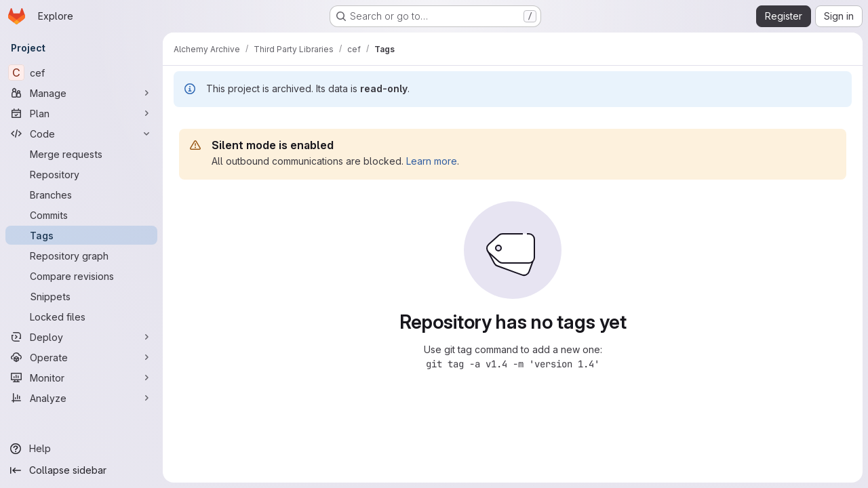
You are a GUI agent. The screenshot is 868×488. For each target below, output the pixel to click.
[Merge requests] (81, 154)
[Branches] (81, 195)
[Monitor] (81, 378)
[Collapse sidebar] (81, 470)
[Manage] (81, 93)
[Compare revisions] (81, 276)
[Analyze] (81, 398)
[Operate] (81, 357)
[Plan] (81, 113)
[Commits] (81, 215)
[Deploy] (81, 337)
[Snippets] (81, 296)
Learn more (432, 161)
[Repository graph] (81, 256)
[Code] (81, 134)
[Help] (81, 449)
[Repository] (81, 174)
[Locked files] (81, 317)
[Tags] (81, 235)
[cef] (81, 73)
